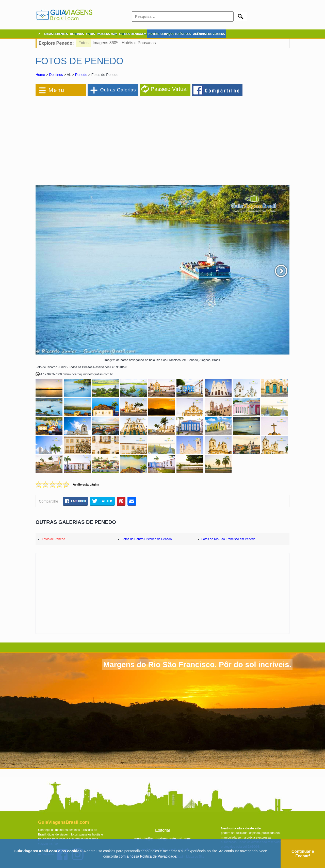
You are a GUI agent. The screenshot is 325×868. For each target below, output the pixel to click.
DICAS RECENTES (56, 34)
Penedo (81, 75)
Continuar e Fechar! (303, 854)
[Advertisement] (91, 138)
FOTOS (90, 34)
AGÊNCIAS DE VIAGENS (209, 34)
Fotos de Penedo (53, 539)
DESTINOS (77, 34)
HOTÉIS (153, 34)
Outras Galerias (118, 90)
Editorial (162, 830)
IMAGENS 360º (107, 34)
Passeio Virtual (169, 89)
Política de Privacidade (158, 856)
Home (40, 75)
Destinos (56, 75)
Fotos (84, 43)
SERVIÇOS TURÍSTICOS (176, 34)
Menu (56, 90)
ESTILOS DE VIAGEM (133, 34)
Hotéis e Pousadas (139, 43)
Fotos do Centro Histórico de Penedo (147, 539)
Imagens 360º (105, 43)
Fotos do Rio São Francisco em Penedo (228, 539)
